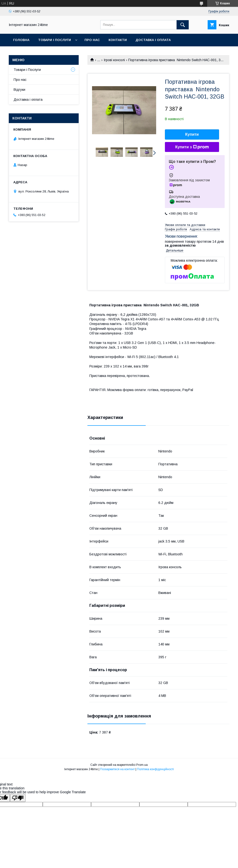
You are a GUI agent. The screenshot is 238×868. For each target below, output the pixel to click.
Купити (192, 134)
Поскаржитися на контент (117, 769)
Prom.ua (142, 765)
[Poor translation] (18, 798)
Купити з (192, 147)
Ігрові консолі (114, 60)
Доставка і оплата (153, 40)
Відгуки (19, 90)
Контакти (118, 40)
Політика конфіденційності (155, 769)
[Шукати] (183, 25)
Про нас (92, 40)
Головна (21, 40)
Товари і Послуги (55, 40)
